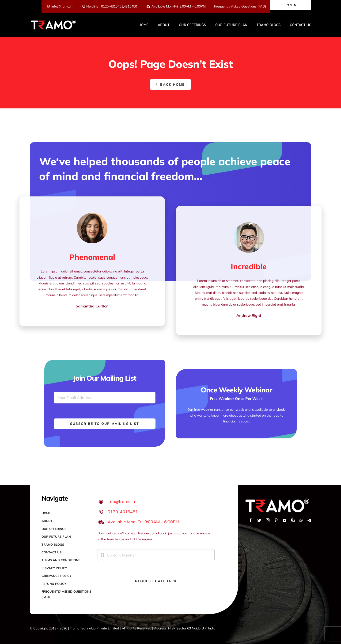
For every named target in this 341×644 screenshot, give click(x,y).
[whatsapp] (301, 520)
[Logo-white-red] (53, 20)
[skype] (293, 520)
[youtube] (284, 520)
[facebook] (251, 520)
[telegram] (309, 520)
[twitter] (259, 520)
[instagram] (268, 520)
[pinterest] (276, 520)
